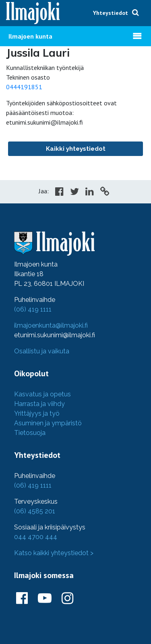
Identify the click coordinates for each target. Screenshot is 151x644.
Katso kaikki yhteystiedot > (54, 553)
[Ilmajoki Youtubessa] (45, 599)
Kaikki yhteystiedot (76, 149)
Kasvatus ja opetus (42, 394)
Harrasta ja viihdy (39, 404)
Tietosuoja (30, 433)
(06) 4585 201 (35, 511)
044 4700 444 (36, 537)
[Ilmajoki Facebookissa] (22, 599)
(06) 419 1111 (33, 309)
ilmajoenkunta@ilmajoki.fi (51, 325)
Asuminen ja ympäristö (48, 423)
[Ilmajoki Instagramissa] (67, 599)
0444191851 (24, 87)
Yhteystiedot (111, 13)
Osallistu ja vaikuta (42, 351)
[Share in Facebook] (59, 193)
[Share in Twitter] (74, 193)
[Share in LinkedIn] (90, 193)
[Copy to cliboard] (105, 193)
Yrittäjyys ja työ (37, 413)
